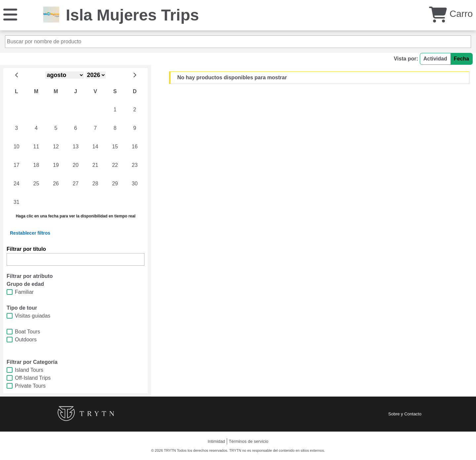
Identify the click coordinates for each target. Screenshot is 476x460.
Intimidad (216, 441)
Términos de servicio (249, 441)
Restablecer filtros (30, 233)
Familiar (24, 292)
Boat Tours (27, 332)
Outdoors (26, 340)
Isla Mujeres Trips (132, 15)
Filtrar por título (26, 249)
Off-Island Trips (33, 378)
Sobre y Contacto (405, 414)
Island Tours (29, 370)
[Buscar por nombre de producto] (238, 42)
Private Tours (30, 386)
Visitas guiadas (33, 316)
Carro (451, 14)
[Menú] (10, 14)
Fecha (461, 59)
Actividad (435, 59)
